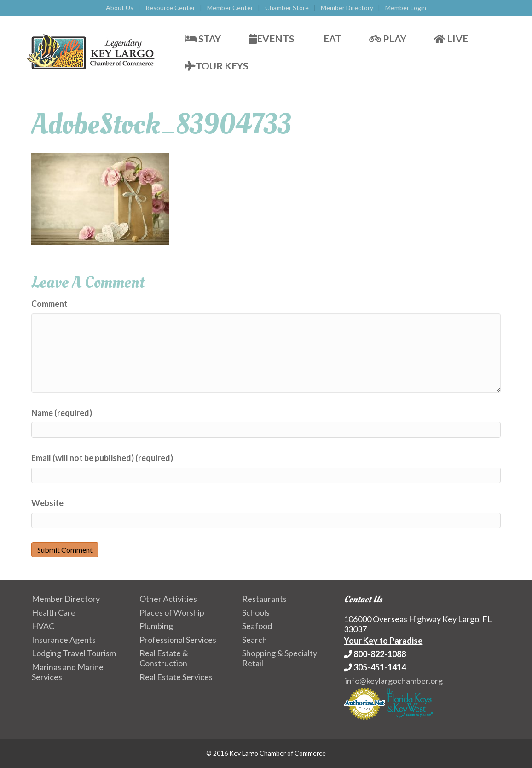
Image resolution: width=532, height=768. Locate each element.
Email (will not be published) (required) (102, 458)
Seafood (257, 626)
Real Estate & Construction (164, 658)
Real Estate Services (176, 677)
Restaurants (264, 599)
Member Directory (347, 8)
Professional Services (178, 640)
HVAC (43, 626)
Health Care (54, 612)
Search (254, 640)
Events (271, 38)
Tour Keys (216, 66)
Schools (256, 612)
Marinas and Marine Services (68, 672)
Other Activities (168, 599)
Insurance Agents (64, 640)
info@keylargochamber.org (394, 681)
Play (388, 38)
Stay (203, 38)
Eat (332, 38)
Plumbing (156, 626)
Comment (49, 304)
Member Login (406, 8)
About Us (120, 8)
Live (451, 38)
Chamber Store (287, 8)
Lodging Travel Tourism (74, 653)
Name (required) (62, 413)
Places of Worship (172, 612)
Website (47, 503)
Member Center (230, 8)
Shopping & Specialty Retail (280, 658)
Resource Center (170, 8)
